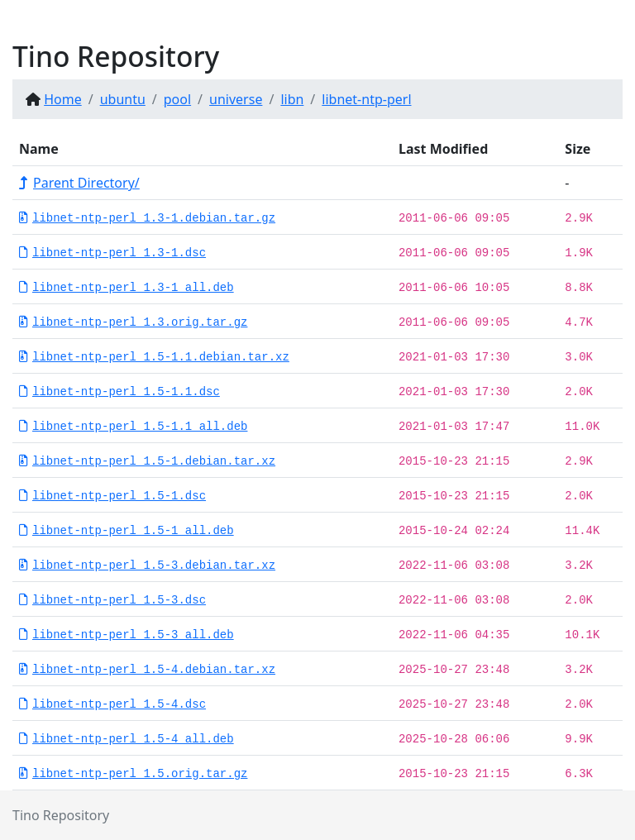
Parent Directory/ (79, 183)
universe (236, 99)
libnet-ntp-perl (366, 99)
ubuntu (123, 99)
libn (292, 99)
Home (63, 99)
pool (177, 99)
